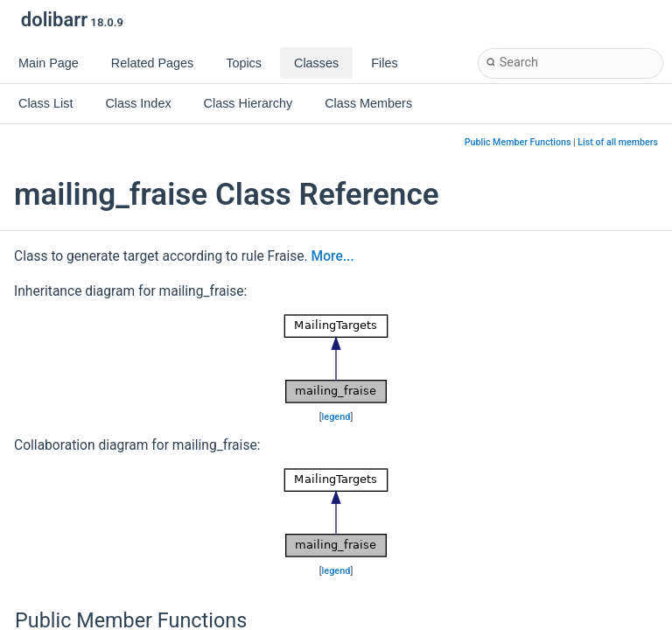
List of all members (618, 142)
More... (333, 256)
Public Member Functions (518, 142)
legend (336, 417)
